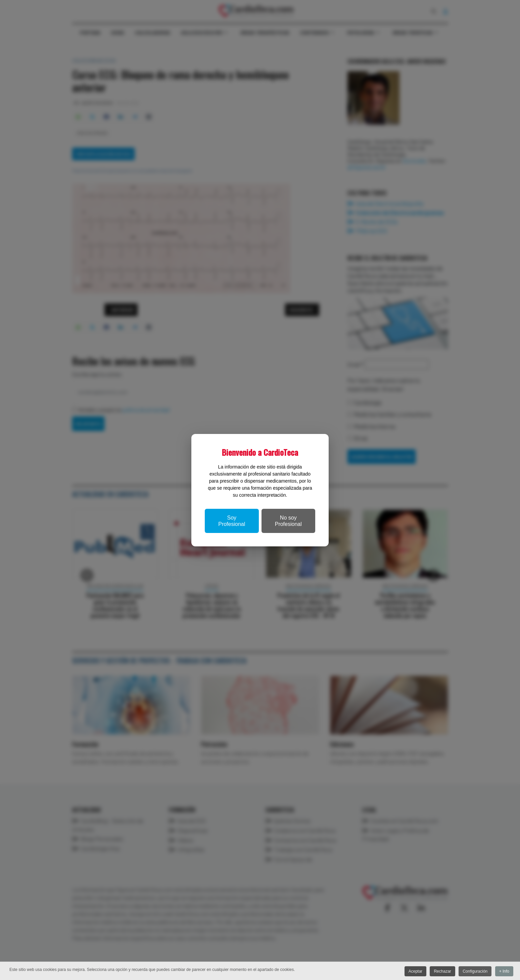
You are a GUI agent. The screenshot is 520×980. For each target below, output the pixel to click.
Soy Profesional (232, 521)
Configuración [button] (474, 972)
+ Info (504, 972)
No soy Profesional (288, 521)
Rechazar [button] (441, 972)
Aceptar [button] (412, 972)
